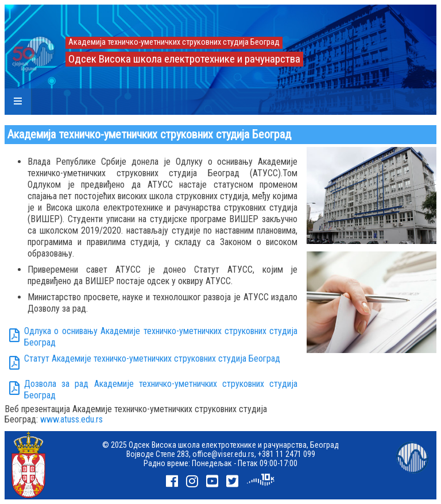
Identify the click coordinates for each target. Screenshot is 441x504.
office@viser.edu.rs (223, 454)
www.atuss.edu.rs (71, 419)
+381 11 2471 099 (287, 454)
